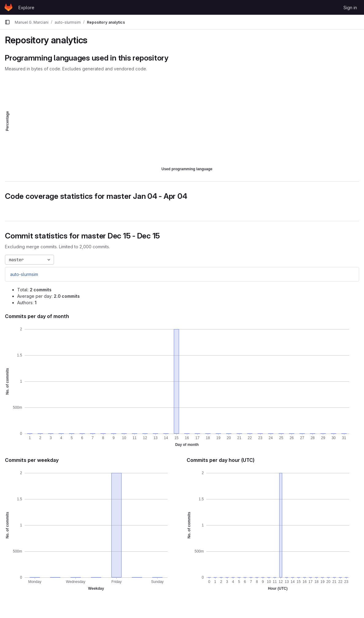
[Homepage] (8, 7)
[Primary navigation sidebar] (7, 22)
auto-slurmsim (24, 274)
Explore (26, 8)
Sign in (350, 8)
